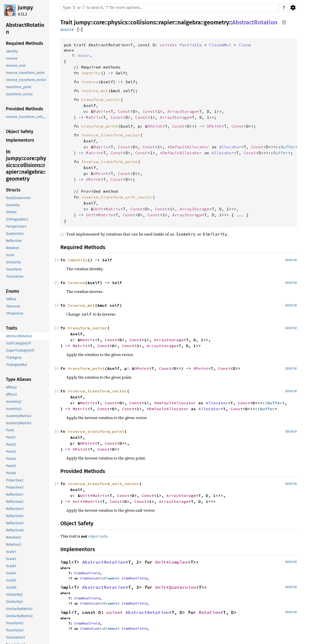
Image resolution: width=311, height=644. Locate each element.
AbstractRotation (255, 22)
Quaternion (182, 587)
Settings (293, 8)
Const (124, 111)
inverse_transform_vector (111, 135)
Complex (178, 562)
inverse (90, 82)
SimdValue (89, 578)
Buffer (288, 147)
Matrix (101, 111)
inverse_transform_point (109, 162)
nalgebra (189, 22)
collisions (143, 22)
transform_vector (101, 100)
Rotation (209, 612)
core (99, 22)
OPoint (155, 126)
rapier (167, 22)
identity (91, 73)
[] (80, 30)
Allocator (230, 147)
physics (118, 22)
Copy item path (284, 22)
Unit (98, 209)
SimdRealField (87, 573)
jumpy (25, 8)
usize (166, 45)
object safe (98, 536)
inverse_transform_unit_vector (117, 197)
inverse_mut (95, 91)
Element (111, 578)
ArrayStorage (182, 111)
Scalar (84, 55)
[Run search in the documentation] (170, 8)
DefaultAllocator (190, 147)
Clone (245, 45)
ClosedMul (220, 45)
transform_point (100, 126)
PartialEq (191, 45)
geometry (216, 22)
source (67, 30)
